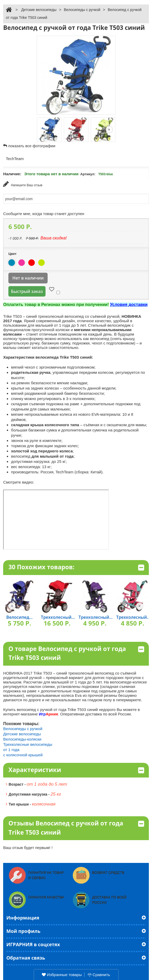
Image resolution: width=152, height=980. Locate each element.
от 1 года (11, 750)
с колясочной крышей (23, 755)
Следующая (109, 130)
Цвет (13, 254)
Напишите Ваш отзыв (23, 184)
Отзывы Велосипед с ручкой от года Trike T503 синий (76, 828)
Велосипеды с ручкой (82, 10)
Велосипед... (19, 617)
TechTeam (15, 159)
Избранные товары (62, 975)
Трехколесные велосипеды (28, 744)
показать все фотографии (32, 146)
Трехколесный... (58, 617)
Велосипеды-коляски (22, 739)
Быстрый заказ (27, 291)
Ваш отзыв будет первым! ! (28, 848)
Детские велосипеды (39, 10)
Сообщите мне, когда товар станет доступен (44, 214)
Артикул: (88, 174)
